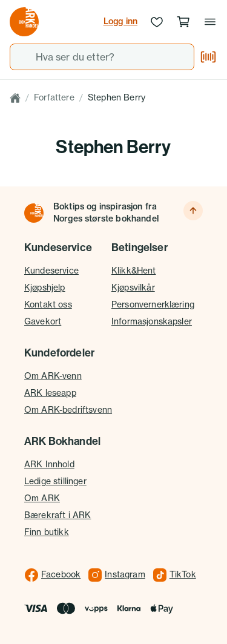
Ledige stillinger (55, 481)
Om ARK (42, 498)
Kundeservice (51, 271)
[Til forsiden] (34, 213)
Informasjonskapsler (152, 321)
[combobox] (102, 57)
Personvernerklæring (153, 304)
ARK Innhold (49, 464)
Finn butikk (47, 532)
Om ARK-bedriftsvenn (68, 410)
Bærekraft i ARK (58, 515)
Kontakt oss (48, 304)
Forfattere (54, 97)
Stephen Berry (117, 97)
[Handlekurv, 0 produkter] (183, 22)
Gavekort (43, 321)
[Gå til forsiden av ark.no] (24, 22)
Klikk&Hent (134, 271)
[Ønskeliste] (157, 22)
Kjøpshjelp (45, 287)
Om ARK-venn (53, 376)
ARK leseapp (50, 393)
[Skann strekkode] (208, 57)
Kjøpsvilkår (133, 287)
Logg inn (120, 21)
